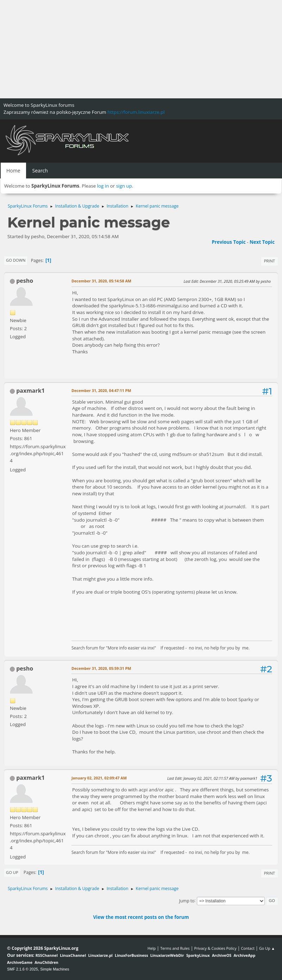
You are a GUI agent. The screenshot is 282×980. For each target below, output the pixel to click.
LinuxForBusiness (131, 955)
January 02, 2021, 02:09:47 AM (99, 778)
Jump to (187, 900)
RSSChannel (47, 955)
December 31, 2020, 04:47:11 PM (101, 390)
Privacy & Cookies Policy (215, 948)
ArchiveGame (20, 962)
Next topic (262, 242)
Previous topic (228, 242)
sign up (124, 186)
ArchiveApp (244, 955)
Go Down (16, 260)
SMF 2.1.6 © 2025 (23, 969)
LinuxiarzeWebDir (167, 955)
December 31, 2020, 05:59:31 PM (101, 668)
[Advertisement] (141, 49)
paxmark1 (30, 391)
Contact (248, 948)
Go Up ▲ (267, 948)
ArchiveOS (222, 955)
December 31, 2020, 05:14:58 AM (101, 281)
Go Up (12, 872)
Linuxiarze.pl (101, 955)
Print (270, 261)
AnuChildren (46, 962)
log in (103, 186)
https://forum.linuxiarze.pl (136, 112)
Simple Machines (55, 969)
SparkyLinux (198, 955)
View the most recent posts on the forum (141, 917)
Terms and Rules (175, 948)
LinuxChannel (73, 955)
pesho (25, 281)
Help (152, 948)
